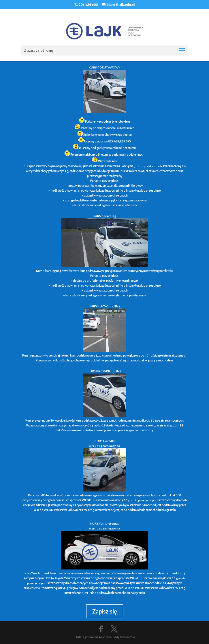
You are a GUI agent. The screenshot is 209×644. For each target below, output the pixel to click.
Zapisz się (105, 611)
